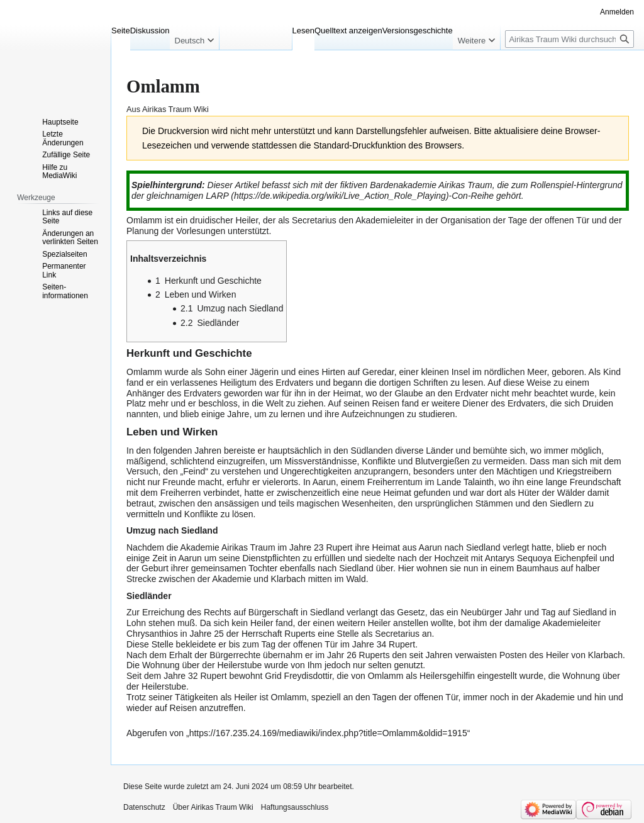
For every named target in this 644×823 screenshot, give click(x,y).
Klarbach (605, 655)
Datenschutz (144, 807)
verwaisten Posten (491, 655)
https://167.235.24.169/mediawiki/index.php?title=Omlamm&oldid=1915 (328, 733)
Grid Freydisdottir (298, 676)
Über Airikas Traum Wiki (213, 807)
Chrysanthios (152, 634)
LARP (217, 196)
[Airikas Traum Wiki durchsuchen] (569, 39)
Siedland (356, 568)
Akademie (555, 697)
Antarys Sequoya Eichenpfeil (541, 558)
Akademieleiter (385, 220)
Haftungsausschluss (295, 807)
